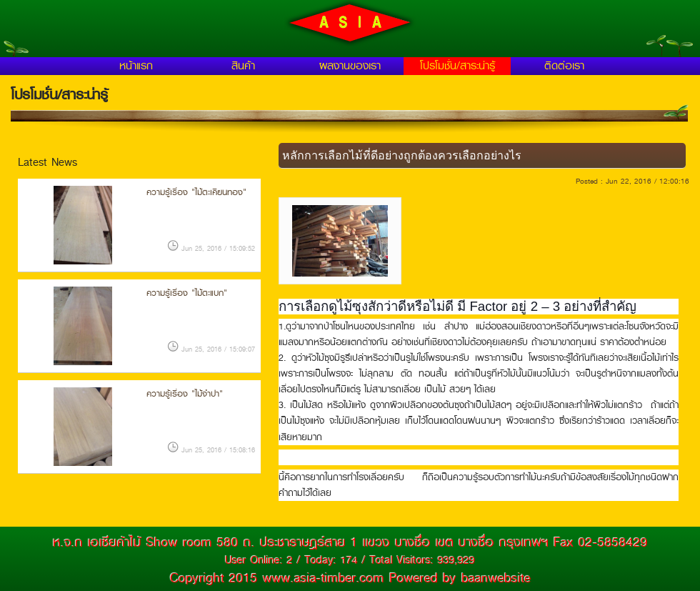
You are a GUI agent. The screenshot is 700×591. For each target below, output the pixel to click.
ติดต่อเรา (564, 66)
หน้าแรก (136, 66)
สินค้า (243, 66)
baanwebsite (496, 578)
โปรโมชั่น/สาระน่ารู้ (457, 66)
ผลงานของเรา (350, 66)
